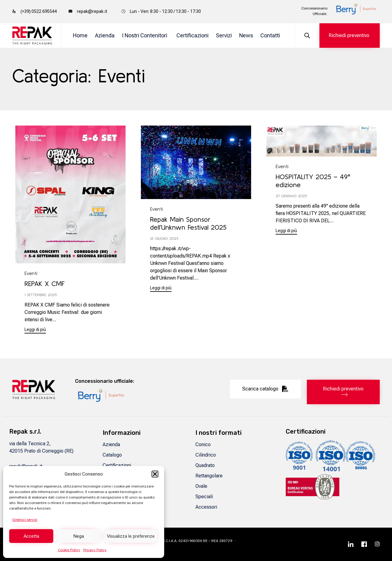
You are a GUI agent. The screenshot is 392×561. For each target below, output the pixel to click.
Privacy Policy (95, 550)
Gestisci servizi (25, 520)
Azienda (105, 35)
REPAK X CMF (45, 284)
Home (80, 35)
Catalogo (112, 455)
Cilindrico (206, 455)
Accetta (31, 536)
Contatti (270, 35)
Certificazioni (192, 35)
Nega (79, 536)
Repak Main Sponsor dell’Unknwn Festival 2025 (188, 223)
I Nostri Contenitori (145, 35)
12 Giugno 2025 (164, 238)
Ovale (201, 486)
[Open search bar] (307, 36)
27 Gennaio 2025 (291, 196)
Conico (203, 444)
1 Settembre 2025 (41, 295)
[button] (155, 474)
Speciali (204, 497)
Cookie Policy (69, 550)
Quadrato (205, 465)
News (246, 35)
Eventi (31, 273)
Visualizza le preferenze (131, 536)
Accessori (206, 507)
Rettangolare (209, 476)
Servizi (224, 35)
